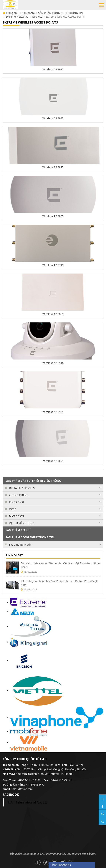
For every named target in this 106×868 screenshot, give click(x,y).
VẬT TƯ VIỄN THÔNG (22, 523)
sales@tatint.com (22, 789)
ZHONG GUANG (19, 495)
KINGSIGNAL (17, 502)
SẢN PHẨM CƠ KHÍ (18, 530)
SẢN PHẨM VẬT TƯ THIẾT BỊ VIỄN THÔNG (33, 481)
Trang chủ (11, 13)
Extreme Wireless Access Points (65, 17)
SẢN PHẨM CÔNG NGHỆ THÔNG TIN (61, 13)
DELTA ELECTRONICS (22, 488)
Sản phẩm (28, 13)
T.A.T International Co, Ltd (28, 802)
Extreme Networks (17, 17)
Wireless (37, 17)
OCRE (13, 509)
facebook (11, 795)
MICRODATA (17, 516)
